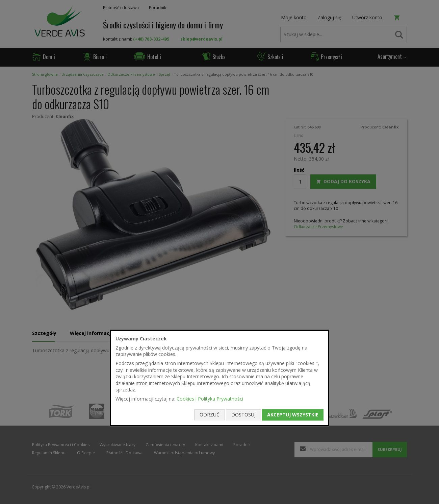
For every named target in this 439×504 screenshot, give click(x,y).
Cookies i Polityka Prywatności (210, 399)
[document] (219, 378)
